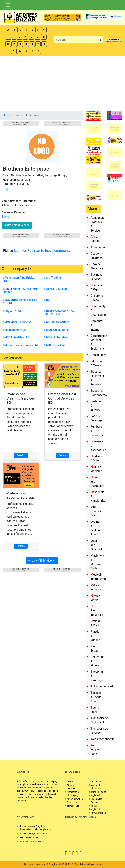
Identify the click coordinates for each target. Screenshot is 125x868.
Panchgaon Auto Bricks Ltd (18, 279)
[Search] (76, 40)
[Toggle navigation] (8, 5)
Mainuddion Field (15, 330)
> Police (93, 802)
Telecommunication (103, 686)
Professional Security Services (20, 495)
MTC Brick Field (55, 345)
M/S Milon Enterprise (17, 322)
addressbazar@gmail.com (32, 842)
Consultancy (98, 355)
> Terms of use (72, 806)
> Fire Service (96, 799)
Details (21, 455)
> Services (70, 788)
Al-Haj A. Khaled (56, 289)
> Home (69, 781)
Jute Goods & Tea (96, 511)
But (47, 300)
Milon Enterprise (56, 337)
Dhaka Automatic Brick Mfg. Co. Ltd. (60, 313)
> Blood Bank (96, 788)
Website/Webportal (103, 739)
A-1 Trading (53, 278)
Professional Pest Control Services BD (62, 398)
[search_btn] (101, 40)
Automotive (98, 247)
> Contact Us (71, 802)
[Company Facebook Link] (4, 190)
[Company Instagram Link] (10, 190)
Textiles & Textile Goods (96, 697)
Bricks (6, 217)
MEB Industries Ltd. (16, 337)
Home (7, 115)
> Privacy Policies (98, 813)
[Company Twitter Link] (7, 190)
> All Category (72, 795)
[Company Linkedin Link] (14, 190)
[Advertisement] (62, 82)
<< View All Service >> (42, 561)
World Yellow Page (95, 750)
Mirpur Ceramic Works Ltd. (21, 345)
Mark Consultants (57, 330)
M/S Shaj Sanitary (57, 322)
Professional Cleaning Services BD (21, 398)
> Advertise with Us (74, 799)
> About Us (70, 785)
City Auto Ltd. (12, 311)
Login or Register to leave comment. (42, 250)
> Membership (72, 792)
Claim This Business (17, 225)
